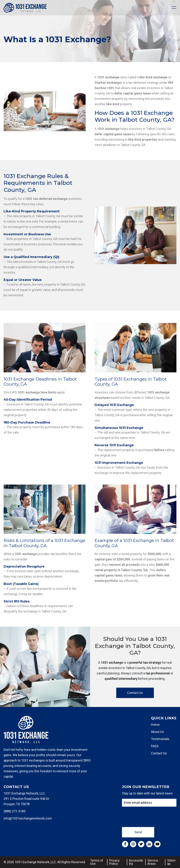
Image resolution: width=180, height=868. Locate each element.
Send (138, 832)
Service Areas (153, 862)
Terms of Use (97, 862)
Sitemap (171, 862)
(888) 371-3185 (15, 811)
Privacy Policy (114, 862)
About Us (157, 732)
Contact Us (135, 693)
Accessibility (136, 862)
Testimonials (160, 739)
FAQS (155, 746)
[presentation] (149, 816)
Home (155, 725)
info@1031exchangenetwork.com (28, 818)
